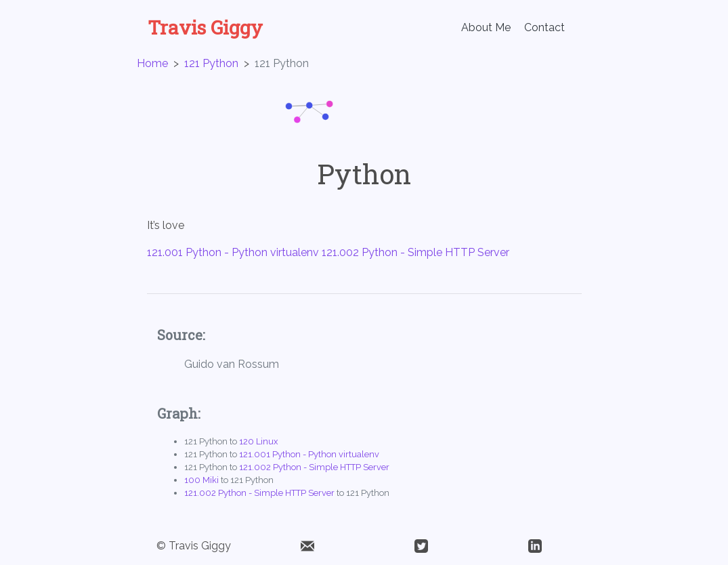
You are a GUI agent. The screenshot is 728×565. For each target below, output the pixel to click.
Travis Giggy (205, 28)
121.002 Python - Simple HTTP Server (415, 252)
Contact (544, 27)
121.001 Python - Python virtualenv (233, 252)
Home (152, 63)
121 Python (211, 63)
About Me (486, 27)
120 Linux (258, 441)
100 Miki (201, 480)
